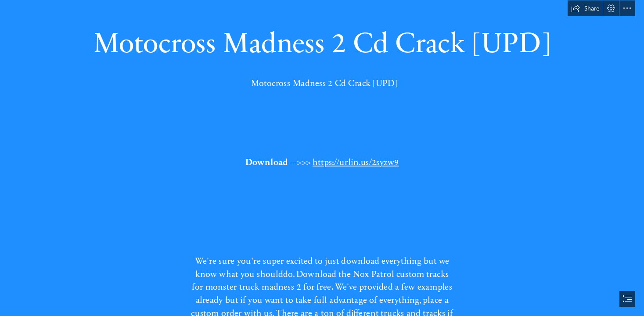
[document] (322, 158)
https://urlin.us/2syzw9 (356, 161)
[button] (585, 8)
